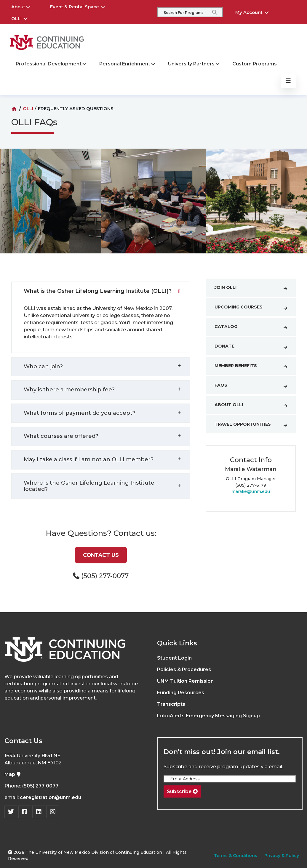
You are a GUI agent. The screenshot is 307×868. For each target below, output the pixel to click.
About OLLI (254, 406)
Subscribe (182, 791)
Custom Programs (255, 64)
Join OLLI (254, 289)
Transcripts (171, 704)
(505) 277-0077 (40, 786)
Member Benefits (254, 367)
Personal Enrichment (128, 64)
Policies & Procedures (184, 670)
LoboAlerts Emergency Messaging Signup (208, 716)
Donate (254, 347)
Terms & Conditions (236, 856)
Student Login (174, 658)
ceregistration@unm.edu (51, 797)
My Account (256, 12)
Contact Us (101, 555)
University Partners (194, 64)
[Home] (14, 109)
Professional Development (52, 64)
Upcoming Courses (254, 308)
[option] (154, 205)
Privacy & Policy (282, 856)
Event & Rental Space (82, 6)
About (25, 6)
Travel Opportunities (254, 425)
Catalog (254, 328)
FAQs (254, 386)
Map (13, 774)
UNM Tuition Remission (185, 681)
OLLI (24, 18)
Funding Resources (181, 693)
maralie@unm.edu (251, 491)
